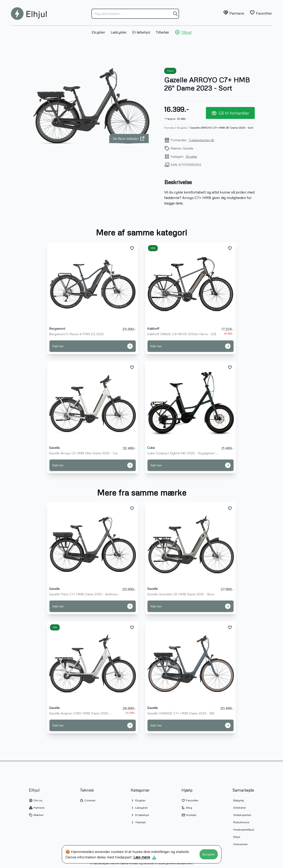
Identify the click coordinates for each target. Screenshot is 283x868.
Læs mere (142, 857)
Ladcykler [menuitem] (119, 32)
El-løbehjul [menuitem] (141, 32)
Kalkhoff (153, 328)
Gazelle (54, 448)
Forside (169, 128)
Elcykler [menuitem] (98, 32)
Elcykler (182, 128)
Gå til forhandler (230, 113)
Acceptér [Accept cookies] (209, 854)
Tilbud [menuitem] (183, 32)
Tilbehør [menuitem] (162, 32)
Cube (151, 448)
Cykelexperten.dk (201, 140)
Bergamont (57, 328)
